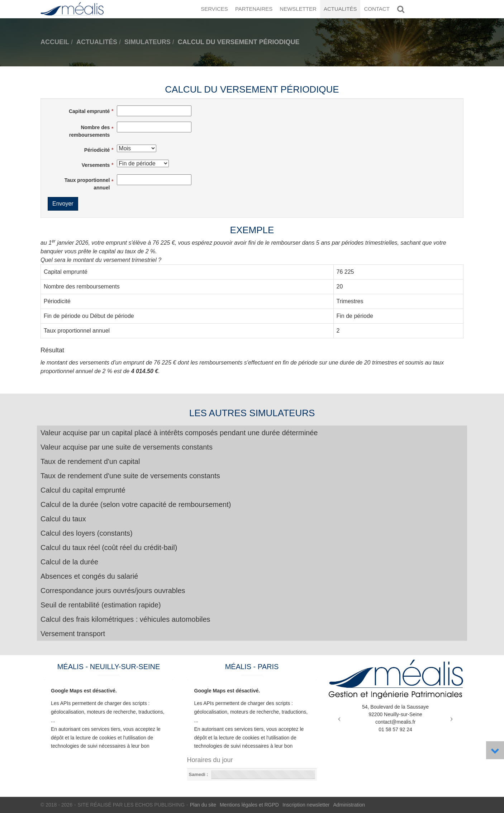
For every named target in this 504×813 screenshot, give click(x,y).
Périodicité (97, 150)
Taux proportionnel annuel (87, 184)
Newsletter (298, 9)
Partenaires (254, 9)
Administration (349, 805)
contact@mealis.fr (395, 722)
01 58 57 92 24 (395, 729)
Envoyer (63, 204)
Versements (96, 165)
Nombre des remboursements (90, 131)
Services (214, 9)
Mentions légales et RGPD (249, 805)
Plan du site (203, 805)
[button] (337, 716)
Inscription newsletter (306, 805)
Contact (377, 9)
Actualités (340, 9)
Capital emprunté (89, 111)
